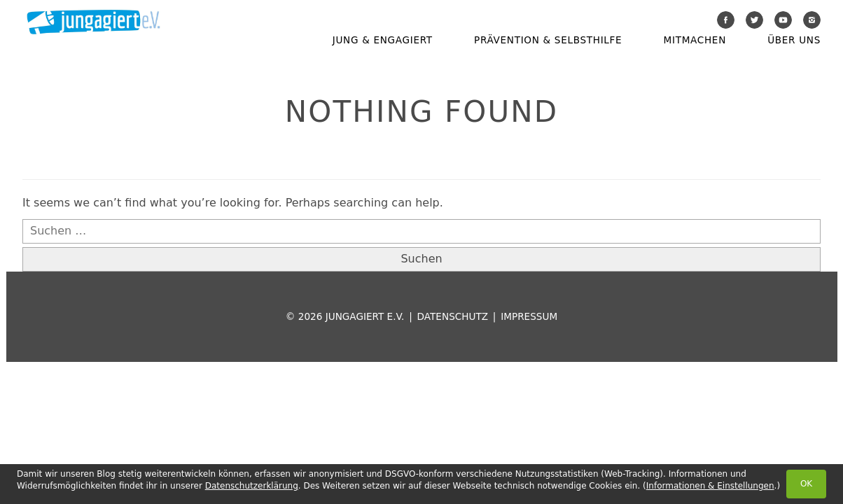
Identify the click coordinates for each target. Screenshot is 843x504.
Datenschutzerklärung (252, 486)
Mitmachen (695, 40)
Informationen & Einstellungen (710, 486)
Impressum (529, 316)
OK (806, 484)
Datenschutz (453, 316)
